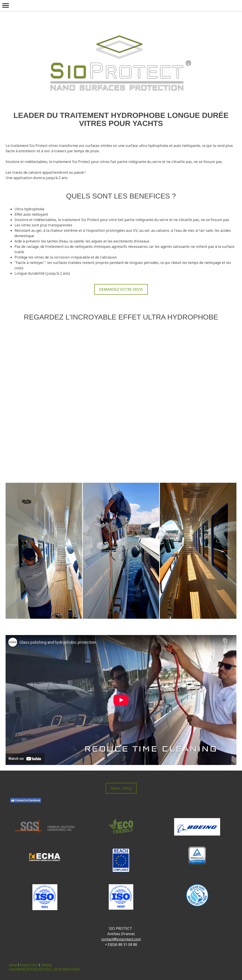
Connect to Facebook (26, 800)
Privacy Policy (29, 965)
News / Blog (121, 788)
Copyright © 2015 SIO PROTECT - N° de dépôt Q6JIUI (44, 969)
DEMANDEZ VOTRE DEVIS (121, 289)
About (13, 965)
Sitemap (46, 965)
